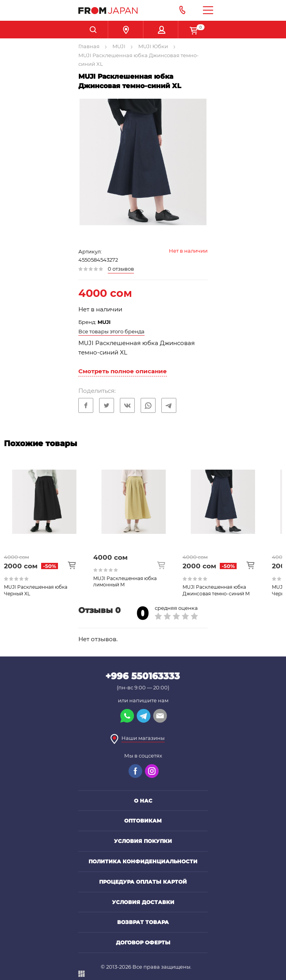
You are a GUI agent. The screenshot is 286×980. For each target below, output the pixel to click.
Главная (89, 46)
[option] (49, 526)
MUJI (119, 46)
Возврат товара (143, 922)
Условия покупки (143, 841)
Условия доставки (143, 902)
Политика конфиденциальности (143, 861)
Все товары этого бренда (111, 331)
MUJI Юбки (153, 46)
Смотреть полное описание (123, 371)
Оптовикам (143, 821)
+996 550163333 (143, 676)
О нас (143, 801)
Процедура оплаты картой (143, 882)
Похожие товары (41, 443)
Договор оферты (143, 942)
